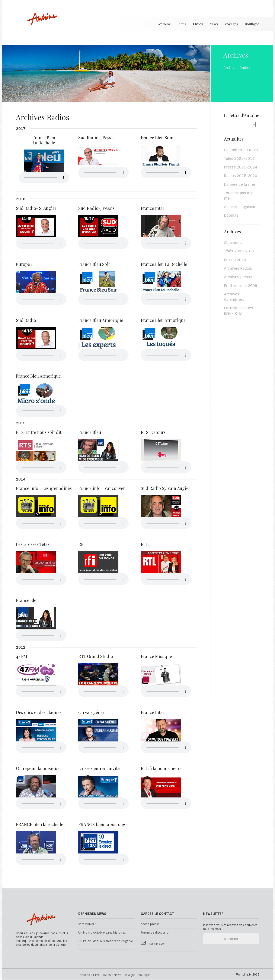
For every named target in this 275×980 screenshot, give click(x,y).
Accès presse (150, 925)
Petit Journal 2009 (241, 286)
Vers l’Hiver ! (87, 925)
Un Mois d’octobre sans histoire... (102, 933)
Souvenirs (233, 243)
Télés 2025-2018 (239, 159)
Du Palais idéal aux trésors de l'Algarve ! (106, 944)
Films (182, 24)
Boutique (252, 24)
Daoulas (231, 216)
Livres (198, 24)
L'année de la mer (240, 185)
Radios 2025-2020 (241, 176)
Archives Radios (238, 269)
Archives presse (238, 277)
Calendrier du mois (241, 150)
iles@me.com (158, 944)
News (214, 24)
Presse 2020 (235, 260)
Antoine (40, 24)
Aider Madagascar (240, 207)
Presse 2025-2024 (241, 168)
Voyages (231, 24)
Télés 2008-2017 (239, 252)
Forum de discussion (156, 933)
